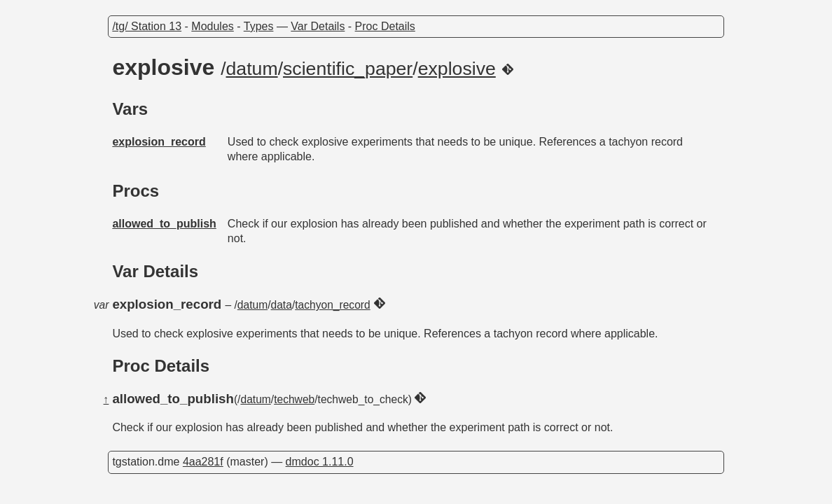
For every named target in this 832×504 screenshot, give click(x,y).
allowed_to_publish (164, 224)
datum (252, 69)
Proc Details (385, 26)
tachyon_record (333, 305)
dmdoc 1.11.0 (320, 462)
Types (259, 26)
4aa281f (203, 462)
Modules (212, 26)
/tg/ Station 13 (147, 26)
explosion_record (159, 142)
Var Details (318, 26)
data (282, 305)
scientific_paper (348, 69)
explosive (457, 69)
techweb (294, 399)
